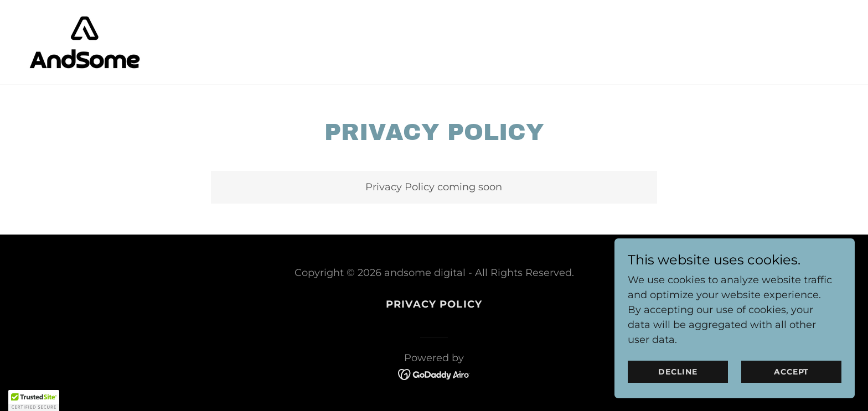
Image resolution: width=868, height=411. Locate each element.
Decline (692, 371)
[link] (85, 41)
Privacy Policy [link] (434, 304)
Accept (796, 371)
